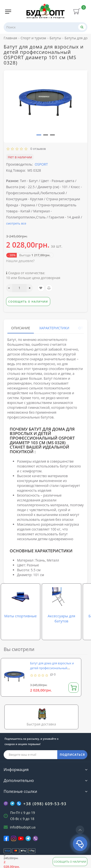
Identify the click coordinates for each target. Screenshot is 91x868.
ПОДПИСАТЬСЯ (72, 755)
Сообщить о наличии (70, 862)
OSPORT (41, 164)
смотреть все (16, 223)
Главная (10, 38)
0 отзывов (37, 149)
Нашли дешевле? (20, 261)
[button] (39, 135)
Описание (21, 328)
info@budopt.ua (23, 827)
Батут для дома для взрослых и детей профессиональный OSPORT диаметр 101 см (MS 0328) (54, 668)
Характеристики (54, 328)
